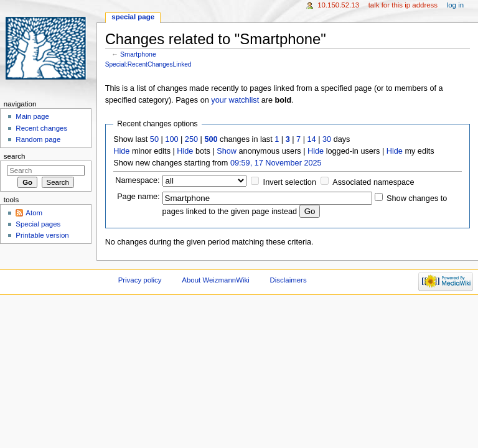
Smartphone (138, 54)
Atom (34, 213)
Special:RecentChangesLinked (148, 64)
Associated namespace (373, 182)
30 (327, 139)
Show (227, 151)
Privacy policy (140, 280)
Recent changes (41, 128)
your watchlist (235, 100)
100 (171, 139)
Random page (38, 139)
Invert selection (290, 182)
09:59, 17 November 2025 (276, 163)
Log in (455, 5)
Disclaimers (288, 280)
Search (15, 156)
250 (191, 139)
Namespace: (137, 180)
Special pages (38, 224)
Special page (133, 17)
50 (154, 139)
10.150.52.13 (338, 5)
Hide (121, 151)
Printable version (42, 235)
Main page (32, 116)
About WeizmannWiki (215, 280)
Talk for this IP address (403, 5)
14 (312, 139)
